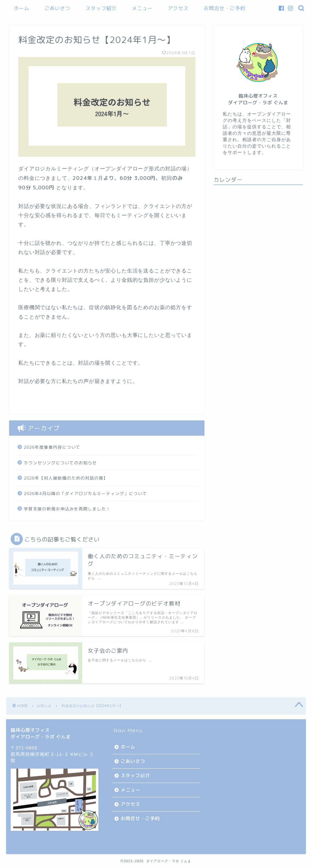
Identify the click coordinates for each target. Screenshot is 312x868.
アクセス (178, 8)
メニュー (142, 8)
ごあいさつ (57, 8)
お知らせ (44, 706)
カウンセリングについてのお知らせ (60, 463)
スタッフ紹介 (101, 8)
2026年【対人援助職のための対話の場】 (66, 478)
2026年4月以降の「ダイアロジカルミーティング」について (85, 493)
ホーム (21, 8)
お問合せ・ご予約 (225, 8)
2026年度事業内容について (52, 447)
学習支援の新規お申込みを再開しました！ (67, 509)
